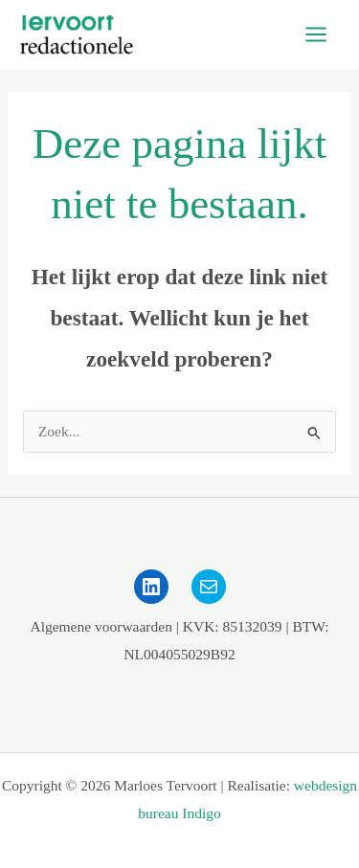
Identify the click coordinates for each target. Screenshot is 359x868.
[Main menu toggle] (316, 35)
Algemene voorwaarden (101, 626)
